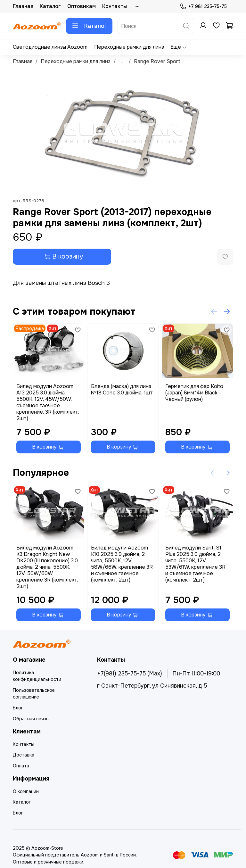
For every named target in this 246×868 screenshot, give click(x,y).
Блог (18, 708)
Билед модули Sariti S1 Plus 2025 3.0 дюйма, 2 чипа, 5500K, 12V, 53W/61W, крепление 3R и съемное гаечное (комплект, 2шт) (195, 563)
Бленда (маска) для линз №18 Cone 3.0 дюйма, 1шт (122, 389)
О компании (26, 791)
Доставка (24, 755)
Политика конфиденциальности (37, 676)
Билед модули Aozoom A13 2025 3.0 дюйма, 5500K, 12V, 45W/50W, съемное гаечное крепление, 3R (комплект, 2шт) (48, 402)
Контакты (115, 6)
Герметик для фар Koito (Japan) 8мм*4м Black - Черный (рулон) (194, 393)
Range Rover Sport (157, 61)
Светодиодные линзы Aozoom (50, 47)
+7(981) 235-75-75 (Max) (130, 674)
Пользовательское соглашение (34, 694)
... (122, 62)
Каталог (50, 6)
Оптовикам (82, 6)
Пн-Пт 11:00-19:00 (196, 674)
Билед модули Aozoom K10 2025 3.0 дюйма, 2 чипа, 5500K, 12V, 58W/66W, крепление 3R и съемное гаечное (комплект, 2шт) (122, 563)
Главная (23, 6)
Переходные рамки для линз (129, 47)
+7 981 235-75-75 (203, 7)
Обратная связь (31, 719)
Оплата (21, 766)
